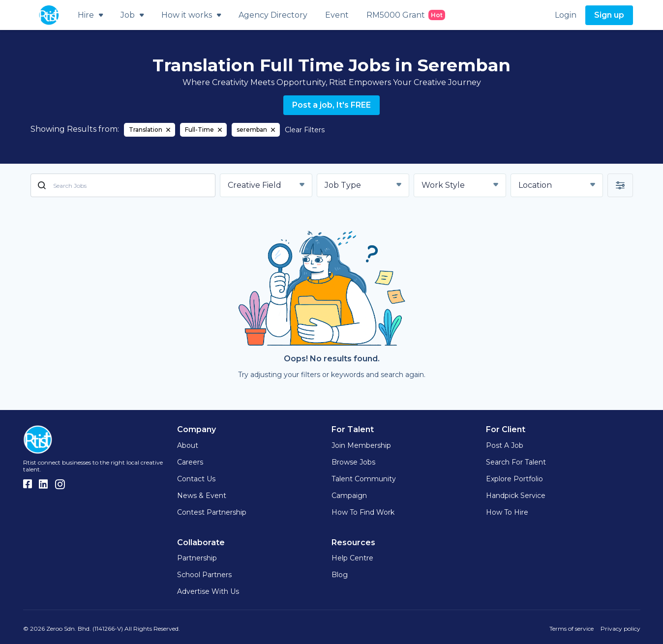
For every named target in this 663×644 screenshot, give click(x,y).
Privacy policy (620, 629)
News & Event (202, 496)
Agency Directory (273, 15)
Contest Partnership (212, 512)
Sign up (609, 15)
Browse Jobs (353, 462)
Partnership (197, 558)
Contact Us (196, 479)
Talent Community (364, 479)
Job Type (343, 185)
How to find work (363, 512)
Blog (340, 575)
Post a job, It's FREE (331, 105)
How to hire (507, 512)
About (188, 445)
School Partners (204, 575)
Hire (90, 15)
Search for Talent (516, 462)
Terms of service (572, 629)
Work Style (443, 185)
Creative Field (255, 185)
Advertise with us (208, 591)
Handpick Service (516, 496)
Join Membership (361, 445)
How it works (191, 15)
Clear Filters (305, 130)
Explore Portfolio (514, 479)
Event (337, 15)
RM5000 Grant (406, 15)
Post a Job (505, 445)
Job (132, 15)
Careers (190, 462)
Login (566, 15)
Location (535, 185)
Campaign (349, 496)
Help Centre (352, 558)
